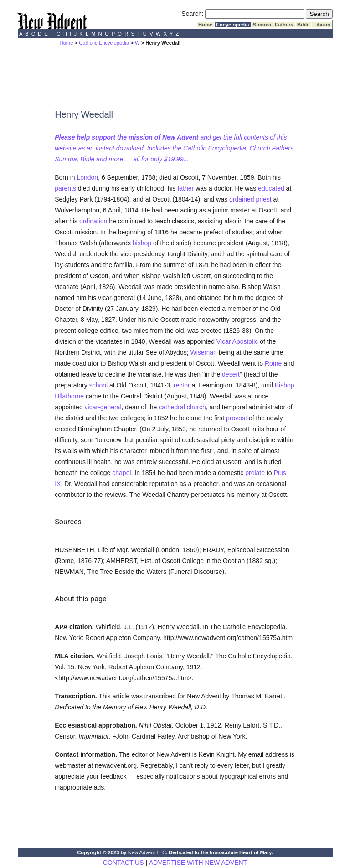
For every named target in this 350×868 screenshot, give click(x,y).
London (87, 177)
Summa (262, 25)
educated (271, 188)
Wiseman (203, 352)
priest (263, 199)
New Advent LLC (147, 852)
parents (65, 188)
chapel (121, 473)
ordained (242, 199)
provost (237, 418)
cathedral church (182, 407)
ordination (93, 221)
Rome (273, 363)
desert (231, 374)
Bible (304, 25)
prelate (255, 473)
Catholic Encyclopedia (104, 43)
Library (322, 25)
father (185, 188)
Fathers (284, 25)
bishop (142, 243)
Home (205, 25)
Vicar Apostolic (238, 341)
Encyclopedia (232, 25)
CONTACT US (124, 863)
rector (182, 385)
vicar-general (103, 407)
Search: (192, 14)
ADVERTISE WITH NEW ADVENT (198, 863)
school (98, 385)
